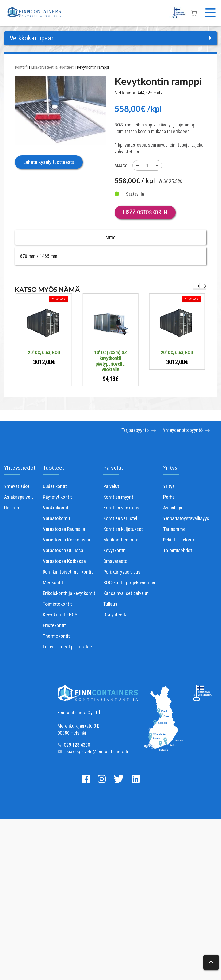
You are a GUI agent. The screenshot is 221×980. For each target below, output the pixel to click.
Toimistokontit (57, 604)
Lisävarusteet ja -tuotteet (52, 67)
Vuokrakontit (56, 508)
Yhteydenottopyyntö (183, 431)
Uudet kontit (55, 486)
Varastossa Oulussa (63, 550)
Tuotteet (54, 467)
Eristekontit (54, 625)
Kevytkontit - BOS (60, 615)
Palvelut (113, 467)
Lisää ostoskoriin (145, 212)
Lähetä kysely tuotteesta (49, 162)
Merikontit (53, 583)
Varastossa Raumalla (64, 529)
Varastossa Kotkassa (64, 561)
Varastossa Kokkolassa (66, 540)
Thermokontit (56, 636)
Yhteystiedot (20, 467)
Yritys (170, 467)
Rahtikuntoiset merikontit (68, 572)
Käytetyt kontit (57, 497)
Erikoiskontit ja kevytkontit (69, 593)
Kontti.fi (21, 67)
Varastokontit (57, 518)
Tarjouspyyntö (132, 431)
